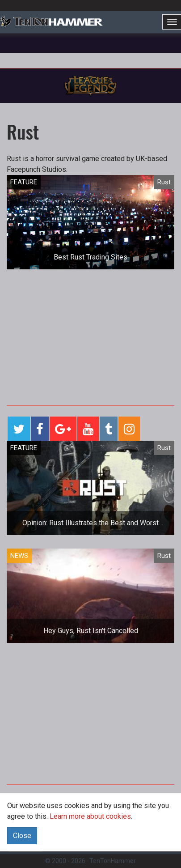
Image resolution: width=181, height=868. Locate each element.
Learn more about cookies (90, 816)
